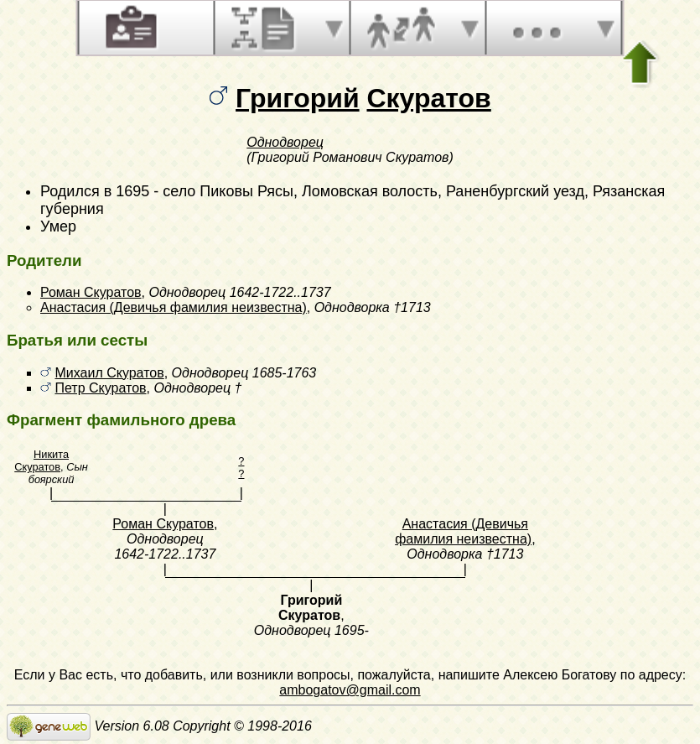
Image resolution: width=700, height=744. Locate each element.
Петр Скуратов (100, 388)
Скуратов (428, 98)
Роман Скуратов (91, 292)
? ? (241, 467)
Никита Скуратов (41, 460)
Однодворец (285, 142)
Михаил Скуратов (109, 373)
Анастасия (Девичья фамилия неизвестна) (174, 307)
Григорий (297, 98)
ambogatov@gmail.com (350, 690)
